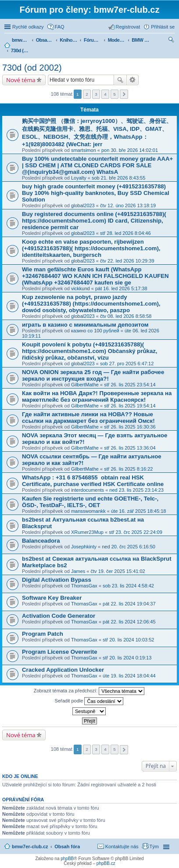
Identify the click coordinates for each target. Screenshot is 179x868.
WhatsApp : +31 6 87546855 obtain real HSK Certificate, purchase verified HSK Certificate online (93, 481)
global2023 (83, 205)
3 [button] (96, 94)
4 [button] (105, 94)
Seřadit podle (89, 701)
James (78, 571)
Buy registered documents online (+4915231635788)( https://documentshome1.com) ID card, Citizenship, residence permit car (94, 221)
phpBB (67, 859)
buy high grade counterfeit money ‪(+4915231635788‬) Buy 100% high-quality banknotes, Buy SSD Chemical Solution (96, 193)
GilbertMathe (85, 385)
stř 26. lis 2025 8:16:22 (128, 469)
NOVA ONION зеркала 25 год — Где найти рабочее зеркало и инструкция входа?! (93, 375)
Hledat (120, 80)
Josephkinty (84, 547)
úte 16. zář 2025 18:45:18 (138, 511)
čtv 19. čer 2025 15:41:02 (118, 571)
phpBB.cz (106, 863)
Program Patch (43, 634)
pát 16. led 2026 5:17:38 (121, 288)
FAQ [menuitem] (60, 27)
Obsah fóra (67, 846)
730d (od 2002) (32, 68)
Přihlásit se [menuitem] (163, 27)
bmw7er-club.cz (30, 846)
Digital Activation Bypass (57, 580)
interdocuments (88, 490)
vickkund (81, 288)
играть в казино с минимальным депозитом (85, 325)
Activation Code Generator (59, 616)
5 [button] (115, 94)
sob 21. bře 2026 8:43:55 (118, 178)
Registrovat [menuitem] (128, 27)
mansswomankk (88, 511)
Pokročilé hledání (133, 80)
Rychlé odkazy (28, 27)
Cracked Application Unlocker (63, 670)
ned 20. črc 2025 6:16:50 (129, 547)
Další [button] (124, 94)
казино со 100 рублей (95, 331)
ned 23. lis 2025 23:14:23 (136, 490)
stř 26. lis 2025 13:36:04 (130, 448)
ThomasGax (84, 586)
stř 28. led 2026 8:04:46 (125, 233)
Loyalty (79, 178)
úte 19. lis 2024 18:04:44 (129, 676)
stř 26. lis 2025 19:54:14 (130, 406)
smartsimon (84, 150)
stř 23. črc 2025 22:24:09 (136, 532)
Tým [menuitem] (154, 846)
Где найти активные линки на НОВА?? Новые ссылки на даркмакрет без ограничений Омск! (88, 418)
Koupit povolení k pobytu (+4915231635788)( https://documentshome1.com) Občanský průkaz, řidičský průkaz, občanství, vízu (90, 351)
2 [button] (87, 94)
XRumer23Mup (87, 532)
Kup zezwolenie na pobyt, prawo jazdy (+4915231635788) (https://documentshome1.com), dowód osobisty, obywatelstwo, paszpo (91, 304)
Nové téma (21, 80)
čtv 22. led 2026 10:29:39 (127, 261)
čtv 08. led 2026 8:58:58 (126, 316)
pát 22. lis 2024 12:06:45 (129, 622)
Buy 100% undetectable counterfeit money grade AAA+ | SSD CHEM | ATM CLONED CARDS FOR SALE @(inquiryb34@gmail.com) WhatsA (97, 165)
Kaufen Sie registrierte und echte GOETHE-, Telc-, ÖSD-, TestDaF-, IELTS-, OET (90, 502)
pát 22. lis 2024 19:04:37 (129, 604)
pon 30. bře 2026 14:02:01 (130, 150)
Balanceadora (41, 541)
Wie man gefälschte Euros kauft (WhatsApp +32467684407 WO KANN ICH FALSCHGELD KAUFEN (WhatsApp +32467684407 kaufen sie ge (95, 276)
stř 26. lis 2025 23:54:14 (130, 385)
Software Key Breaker (52, 598)
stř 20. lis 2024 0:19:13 (127, 658)
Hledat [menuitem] (171, 41)
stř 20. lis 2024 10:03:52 (128, 640)
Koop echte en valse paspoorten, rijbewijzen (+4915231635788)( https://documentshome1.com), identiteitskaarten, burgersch (91, 248)
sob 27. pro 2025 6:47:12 (127, 364)
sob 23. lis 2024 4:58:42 (128, 586)
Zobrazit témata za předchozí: (89, 691)
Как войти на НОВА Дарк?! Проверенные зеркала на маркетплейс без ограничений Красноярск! (97, 396)
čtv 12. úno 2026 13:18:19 (128, 205)
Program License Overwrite (60, 652)
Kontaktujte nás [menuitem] (122, 846)
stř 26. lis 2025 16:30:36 (130, 427)
